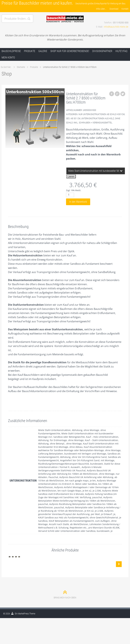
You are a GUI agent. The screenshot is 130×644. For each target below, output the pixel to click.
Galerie (43, 51)
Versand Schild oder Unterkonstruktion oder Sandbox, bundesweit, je (75, 531)
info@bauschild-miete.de (116, 27)
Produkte (30, 51)
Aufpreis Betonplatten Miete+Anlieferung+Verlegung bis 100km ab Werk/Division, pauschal (77, 501)
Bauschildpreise (11, 51)
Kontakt (125, 9)
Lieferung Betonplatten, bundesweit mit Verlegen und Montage (72, 454)
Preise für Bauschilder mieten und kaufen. (37, 3)
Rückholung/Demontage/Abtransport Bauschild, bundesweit (71, 464)
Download (114, 9)
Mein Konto (8, 58)
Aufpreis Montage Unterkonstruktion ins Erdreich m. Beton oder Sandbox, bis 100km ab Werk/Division (77, 484)
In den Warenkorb (78, 202)
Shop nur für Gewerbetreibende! (70, 51)
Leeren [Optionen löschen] (71, 177)
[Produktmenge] (70, 195)
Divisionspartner (102, 51)
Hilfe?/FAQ (121, 51)
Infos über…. (101, 9)
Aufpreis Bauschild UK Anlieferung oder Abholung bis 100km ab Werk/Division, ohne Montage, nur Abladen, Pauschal (79, 474)
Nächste (119, 576)
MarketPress (23, 636)
